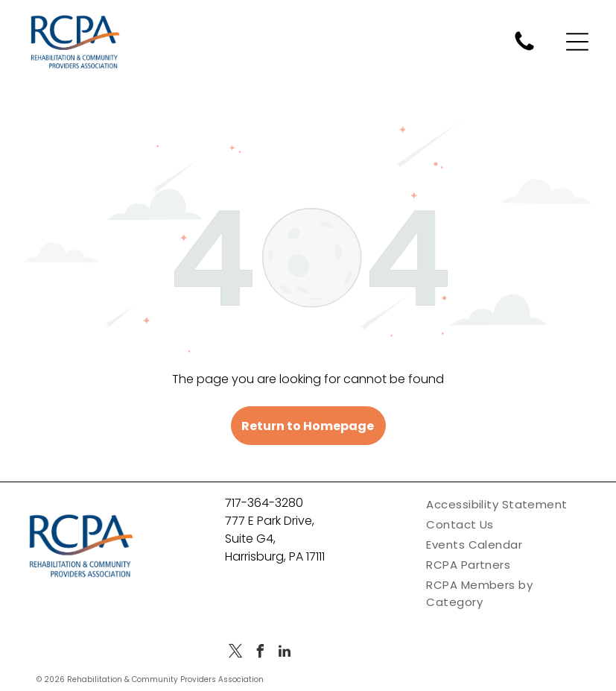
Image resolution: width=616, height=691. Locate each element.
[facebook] (260, 653)
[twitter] (235, 653)
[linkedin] (285, 653)
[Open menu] (577, 42)
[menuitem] (509, 504)
